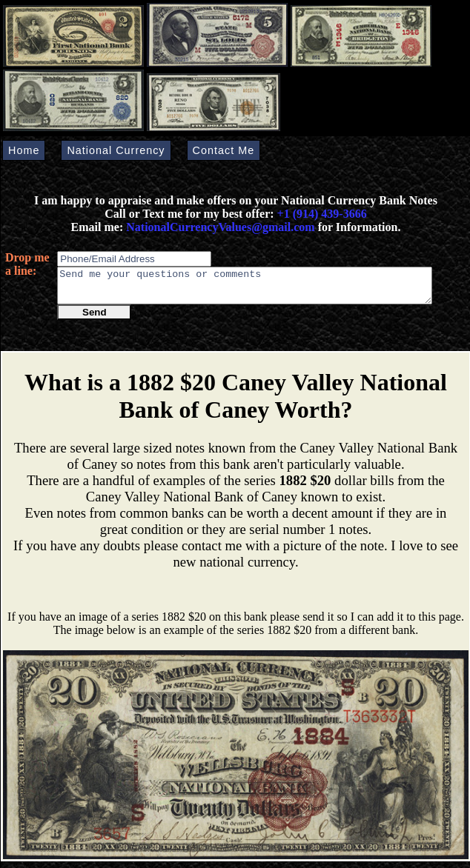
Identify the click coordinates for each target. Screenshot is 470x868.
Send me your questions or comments (245, 289)
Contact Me (224, 150)
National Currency (116, 150)
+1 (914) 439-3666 (322, 214)
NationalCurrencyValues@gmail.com (219, 227)
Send (95, 319)
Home (24, 150)
